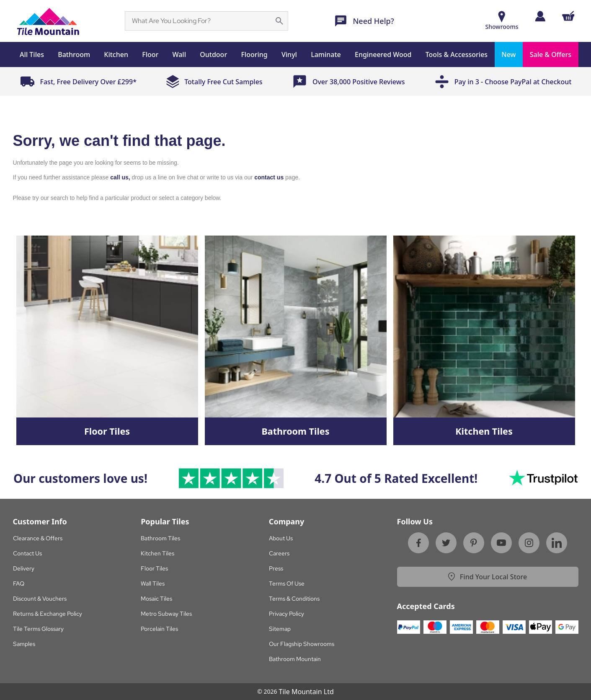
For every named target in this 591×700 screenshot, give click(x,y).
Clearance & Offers (38, 538)
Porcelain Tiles (159, 629)
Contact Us (27, 553)
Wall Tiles (153, 583)
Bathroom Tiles (160, 538)
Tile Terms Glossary (38, 629)
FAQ (19, 583)
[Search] (201, 21)
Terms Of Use (287, 583)
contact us (269, 177)
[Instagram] (529, 543)
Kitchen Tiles (157, 553)
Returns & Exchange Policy (48, 614)
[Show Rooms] (502, 21)
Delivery (24, 568)
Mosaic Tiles (156, 599)
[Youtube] (501, 543)
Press (276, 568)
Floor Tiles (154, 568)
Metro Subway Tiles (166, 614)
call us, (120, 177)
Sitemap (280, 629)
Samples (24, 644)
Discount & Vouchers (40, 599)
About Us (281, 538)
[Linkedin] (557, 543)
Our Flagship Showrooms (302, 644)
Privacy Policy (286, 614)
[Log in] (540, 16)
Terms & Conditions (294, 599)
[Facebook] (418, 543)
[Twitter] (446, 543)
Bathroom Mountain (295, 659)
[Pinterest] (474, 543)
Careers (279, 553)
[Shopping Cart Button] (568, 16)
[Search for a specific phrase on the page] (279, 21)
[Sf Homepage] (48, 21)
